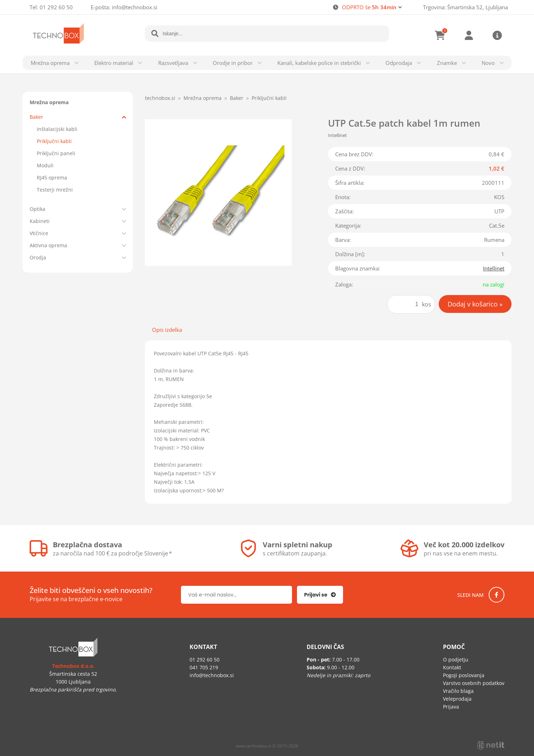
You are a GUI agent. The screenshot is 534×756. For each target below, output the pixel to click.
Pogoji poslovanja (464, 675)
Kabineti (40, 221)
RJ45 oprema (52, 177)
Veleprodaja (457, 699)
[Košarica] (440, 35)
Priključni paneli (56, 153)
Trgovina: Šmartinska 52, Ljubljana (465, 7)
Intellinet (494, 268)
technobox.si (160, 98)
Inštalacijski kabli (57, 129)
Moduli (45, 165)
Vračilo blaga (458, 691)
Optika (37, 209)
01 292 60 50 (56, 7)
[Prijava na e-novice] (320, 595)
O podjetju (456, 659)
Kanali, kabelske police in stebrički (319, 63)
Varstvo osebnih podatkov (474, 683)
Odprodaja (399, 63)
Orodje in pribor (233, 63)
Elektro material (114, 63)
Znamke (447, 63)
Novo (488, 63)
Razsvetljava (173, 63)
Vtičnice (39, 233)
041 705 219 (204, 667)
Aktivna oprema (48, 245)
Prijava (469, 35)
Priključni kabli (54, 141)
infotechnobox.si (135, 7)
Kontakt (452, 667)
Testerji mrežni (55, 190)
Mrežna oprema (50, 63)
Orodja (38, 257)
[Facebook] (497, 595)
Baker (36, 117)
